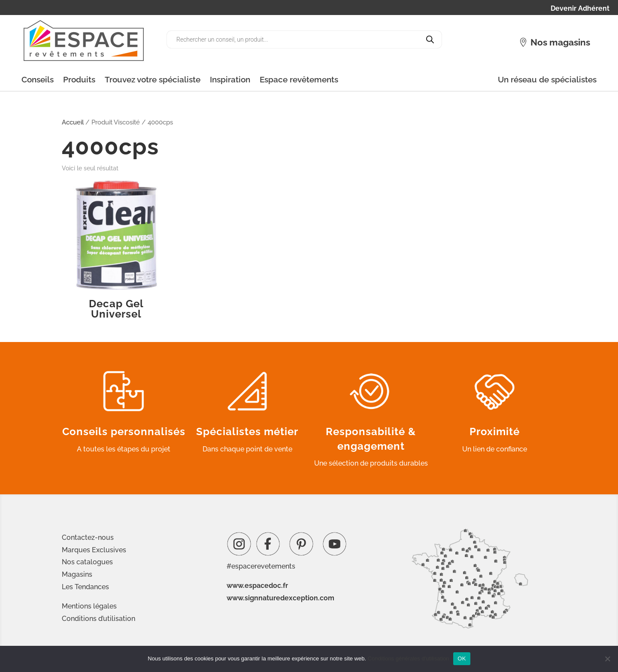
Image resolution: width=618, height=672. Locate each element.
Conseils (38, 79)
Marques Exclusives (94, 550)
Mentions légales (89, 606)
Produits (79, 79)
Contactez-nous (88, 537)
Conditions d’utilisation (98, 619)
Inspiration (230, 79)
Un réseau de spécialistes (547, 79)
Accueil (73, 122)
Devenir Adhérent (580, 9)
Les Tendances (85, 587)
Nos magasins (560, 42)
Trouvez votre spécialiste (153, 79)
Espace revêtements (299, 79)
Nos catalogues (87, 562)
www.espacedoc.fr (257, 586)
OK (462, 658)
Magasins (77, 574)
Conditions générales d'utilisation (409, 658)
